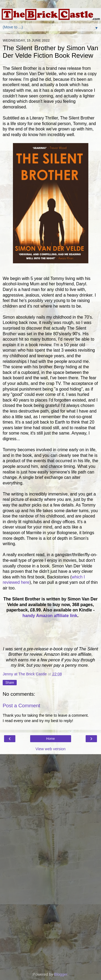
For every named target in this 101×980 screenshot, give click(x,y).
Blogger (61, 974)
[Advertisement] (51, 781)
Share (10, 683)
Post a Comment (21, 706)
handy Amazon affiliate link (50, 616)
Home (50, 739)
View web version (51, 749)
